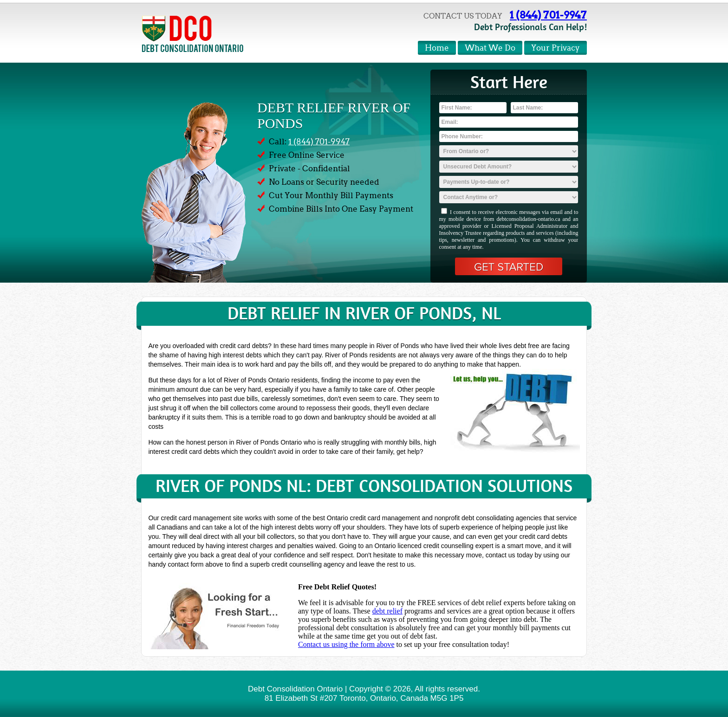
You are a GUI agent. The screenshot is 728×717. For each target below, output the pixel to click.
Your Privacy (556, 48)
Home (437, 48)
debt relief (387, 611)
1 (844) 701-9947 (548, 15)
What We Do (490, 48)
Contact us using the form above (346, 644)
